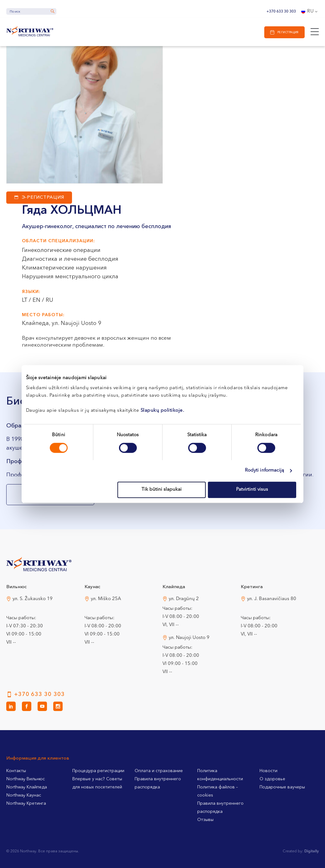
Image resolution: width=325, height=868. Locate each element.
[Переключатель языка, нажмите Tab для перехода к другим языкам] (310, 12)
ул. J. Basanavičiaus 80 (272, 599)
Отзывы (205, 820)
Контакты (16, 771)
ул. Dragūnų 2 (184, 599)
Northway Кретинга (26, 803)
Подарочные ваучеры (282, 787)
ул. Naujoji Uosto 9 (189, 638)
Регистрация (288, 32)
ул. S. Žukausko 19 (33, 599)
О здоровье (272, 779)
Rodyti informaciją (265, 471)
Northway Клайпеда (27, 787)
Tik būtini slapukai (162, 490)
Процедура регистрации (98, 771)
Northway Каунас (24, 795)
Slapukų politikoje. (162, 411)
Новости (268, 771)
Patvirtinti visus (252, 490)
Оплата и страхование (159, 771)
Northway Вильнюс (26, 779)
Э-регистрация (43, 198)
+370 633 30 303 (281, 12)
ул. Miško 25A (106, 599)
